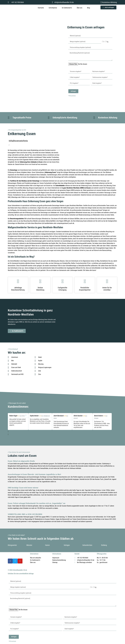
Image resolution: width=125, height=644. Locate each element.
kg (108, 42)
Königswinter (12, 545)
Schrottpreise (53, 8)
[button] (60, 431)
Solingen (67, 545)
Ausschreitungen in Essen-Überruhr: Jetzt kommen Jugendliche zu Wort (34, 474)
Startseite (41, 8)
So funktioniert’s (67, 8)
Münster (29, 545)
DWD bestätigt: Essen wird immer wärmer (23, 488)
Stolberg (104, 545)
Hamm (47, 545)
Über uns (79, 8)
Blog (88, 8)
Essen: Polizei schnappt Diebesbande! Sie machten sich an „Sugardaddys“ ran (37, 503)
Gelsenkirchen (87, 545)
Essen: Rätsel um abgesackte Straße (21, 461)
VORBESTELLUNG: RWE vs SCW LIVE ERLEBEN (25, 514)
